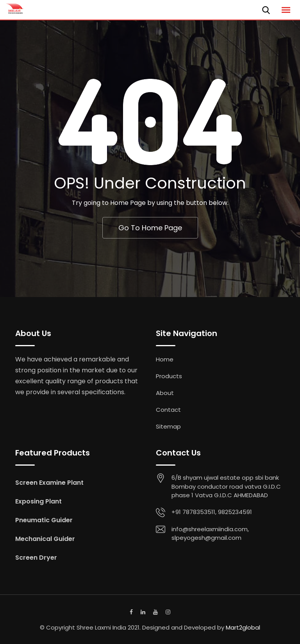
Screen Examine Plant (49, 483)
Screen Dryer (36, 558)
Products (169, 376)
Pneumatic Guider (44, 520)
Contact (168, 410)
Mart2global (243, 627)
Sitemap (168, 426)
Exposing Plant (38, 501)
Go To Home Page (150, 228)
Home (165, 359)
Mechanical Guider (45, 539)
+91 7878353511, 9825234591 (212, 512)
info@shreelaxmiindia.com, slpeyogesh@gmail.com (210, 534)
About (165, 393)
